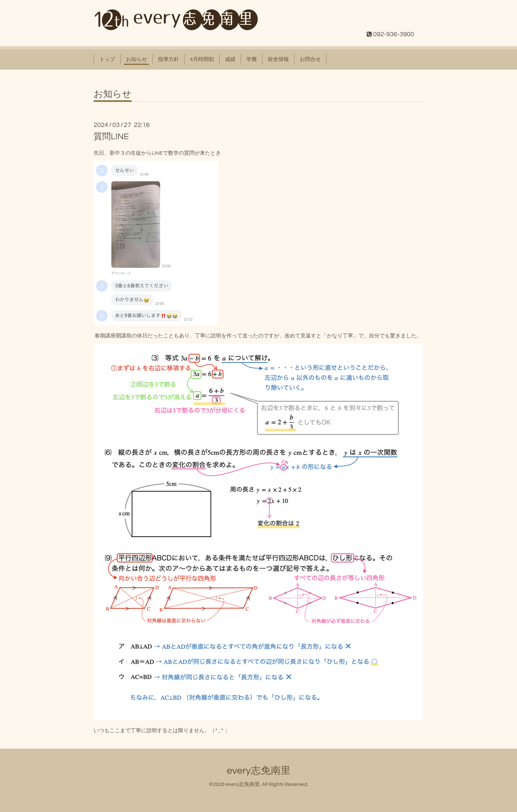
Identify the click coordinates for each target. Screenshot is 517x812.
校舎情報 (278, 59)
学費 (252, 59)
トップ (107, 59)
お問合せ (310, 59)
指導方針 (168, 59)
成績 (230, 59)
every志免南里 (258, 771)
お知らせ (137, 59)
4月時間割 (202, 59)
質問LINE (111, 137)
